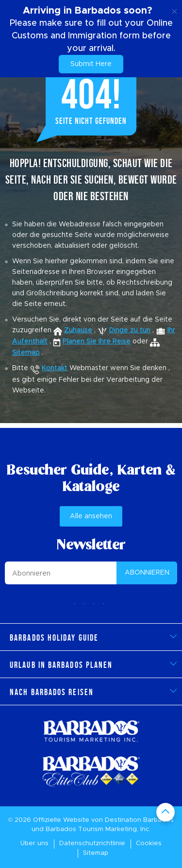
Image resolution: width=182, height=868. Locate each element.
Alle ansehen (91, 516)
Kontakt (55, 368)
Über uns (34, 843)
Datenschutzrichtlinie (92, 843)
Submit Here (91, 64)
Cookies (149, 843)
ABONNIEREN (147, 573)
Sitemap (96, 853)
